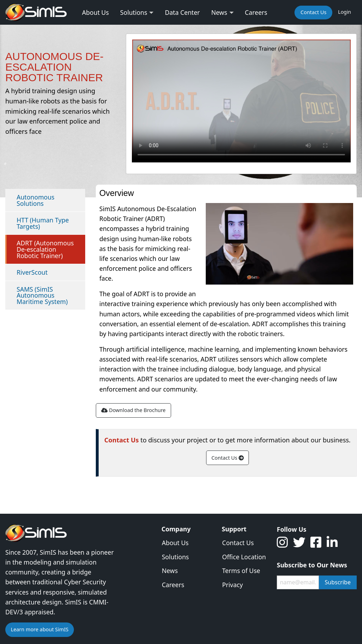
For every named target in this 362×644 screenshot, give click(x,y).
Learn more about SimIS (39, 629)
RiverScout (32, 272)
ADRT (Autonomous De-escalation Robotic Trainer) (45, 249)
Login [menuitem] (345, 12)
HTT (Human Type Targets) (43, 223)
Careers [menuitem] (256, 12)
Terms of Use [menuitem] (241, 571)
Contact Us (227, 458)
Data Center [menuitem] (182, 12)
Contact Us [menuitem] (313, 12)
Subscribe (338, 582)
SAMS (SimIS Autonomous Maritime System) (42, 295)
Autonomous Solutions (36, 200)
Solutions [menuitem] (134, 12)
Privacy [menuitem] (232, 585)
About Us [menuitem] (95, 12)
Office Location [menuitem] (244, 557)
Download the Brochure (133, 410)
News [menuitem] (219, 12)
